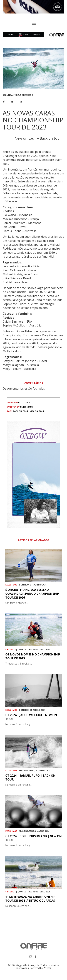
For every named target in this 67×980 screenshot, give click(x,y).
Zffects (47, 968)
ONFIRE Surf (27, 407)
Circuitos (10, 649)
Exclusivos (24, 403)
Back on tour (21, 411)
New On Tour (37, 411)
